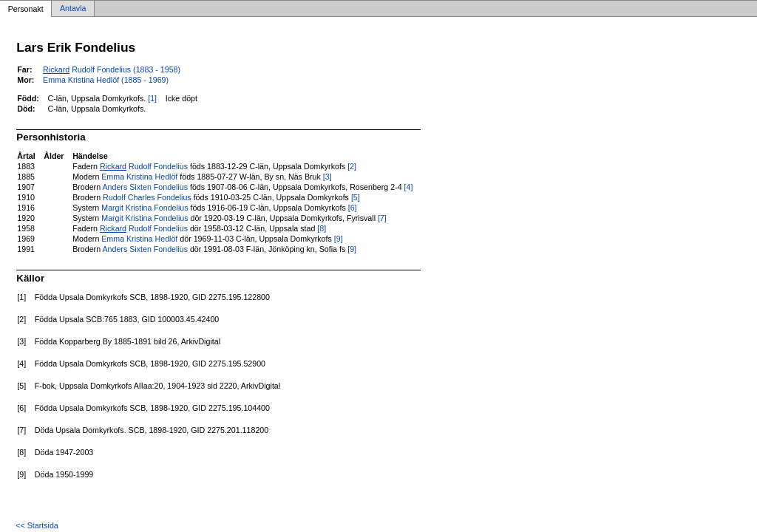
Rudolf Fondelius (144, 166)
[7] (382, 218)
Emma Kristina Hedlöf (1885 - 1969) (106, 80)
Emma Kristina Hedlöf (139, 177)
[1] (152, 98)
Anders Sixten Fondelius (145, 187)
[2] (352, 166)
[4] (409, 187)
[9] (339, 239)
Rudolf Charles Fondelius (147, 197)
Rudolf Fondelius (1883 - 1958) (112, 69)
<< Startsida (37, 525)
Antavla (73, 9)
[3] (327, 177)
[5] (356, 197)
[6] (353, 208)
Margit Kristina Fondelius (145, 208)
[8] (322, 228)
